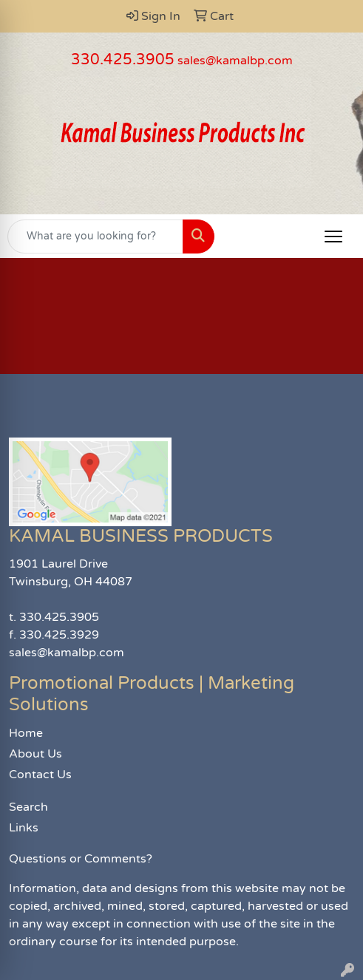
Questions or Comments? (81, 859)
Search (28, 807)
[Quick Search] (95, 237)
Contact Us (40, 775)
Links (24, 828)
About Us (35, 754)
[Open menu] (333, 237)
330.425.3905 (123, 60)
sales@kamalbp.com (235, 61)
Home (26, 733)
